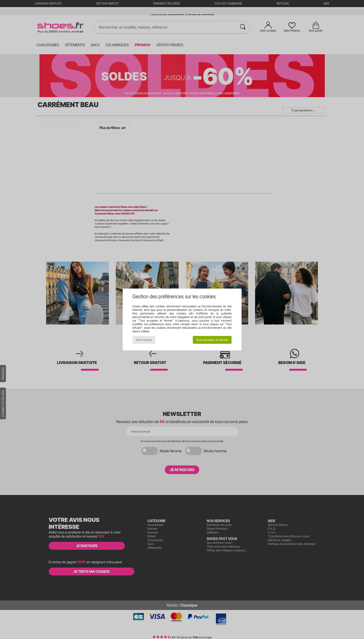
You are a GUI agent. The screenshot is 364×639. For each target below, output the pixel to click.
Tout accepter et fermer (212, 340)
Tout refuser (144, 340)
